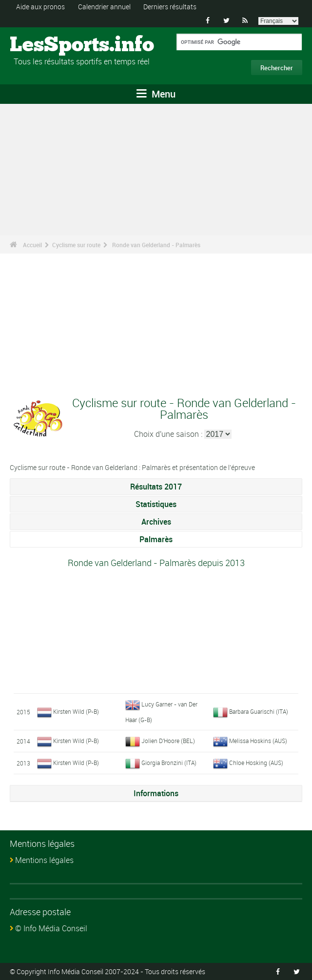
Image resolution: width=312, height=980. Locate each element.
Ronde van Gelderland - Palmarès (156, 245)
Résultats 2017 (156, 487)
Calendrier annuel (104, 7)
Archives (156, 522)
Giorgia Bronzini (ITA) (169, 763)
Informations (156, 793)
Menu (156, 94)
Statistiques (156, 504)
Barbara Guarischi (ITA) (259, 711)
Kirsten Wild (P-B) (76, 711)
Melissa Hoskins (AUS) (258, 741)
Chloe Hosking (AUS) (256, 763)
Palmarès (156, 539)
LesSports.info (47, 45)
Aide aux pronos (40, 7)
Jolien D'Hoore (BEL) (168, 741)
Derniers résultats (170, 7)
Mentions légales (44, 860)
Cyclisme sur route (76, 245)
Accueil (32, 245)
